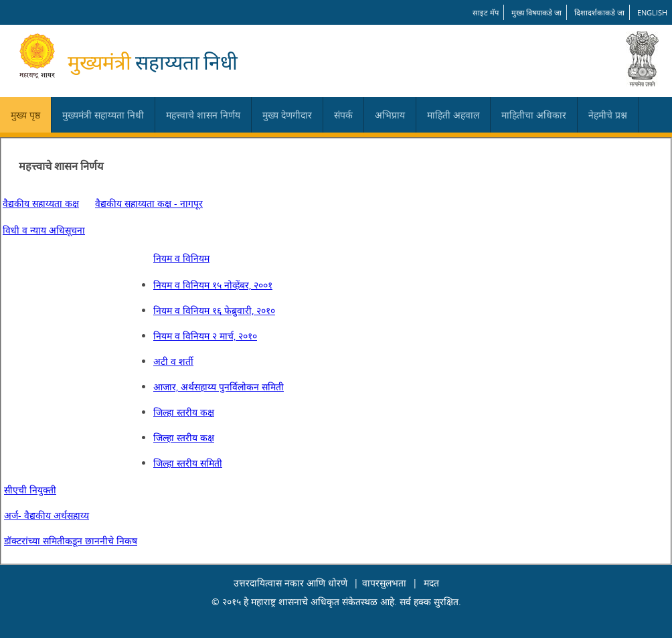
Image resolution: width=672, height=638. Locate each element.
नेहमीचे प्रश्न (608, 115)
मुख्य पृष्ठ (25, 115)
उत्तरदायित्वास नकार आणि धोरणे (290, 583)
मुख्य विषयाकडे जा (536, 12)
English (652, 12)
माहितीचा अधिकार (534, 115)
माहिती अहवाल (453, 115)
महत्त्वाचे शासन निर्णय (203, 115)
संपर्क (343, 115)
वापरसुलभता (384, 583)
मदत (431, 583)
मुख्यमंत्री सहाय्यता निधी (103, 115)
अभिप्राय (390, 115)
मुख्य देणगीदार (287, 115)
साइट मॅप (486, 12)
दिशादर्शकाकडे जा (599, 12)
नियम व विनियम (181, 258)
